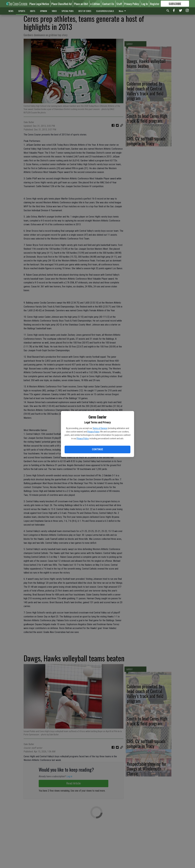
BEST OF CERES (85, 11)
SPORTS (22, 11)
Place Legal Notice (39, 4)
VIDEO (54, 11)
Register (155, 4)
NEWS (11, 11)
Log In (145, 4)
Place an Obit (81, 4)
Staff (119, 4)
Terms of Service (100, 428)
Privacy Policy (93, 432)
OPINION (43, 11)
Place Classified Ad (61, 4)
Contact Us (108, 4)
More (123, 11)
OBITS (33, 11)
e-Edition (95, 4)
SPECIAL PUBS (68, 11)
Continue (97, 449)
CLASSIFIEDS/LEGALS (105, 11)
